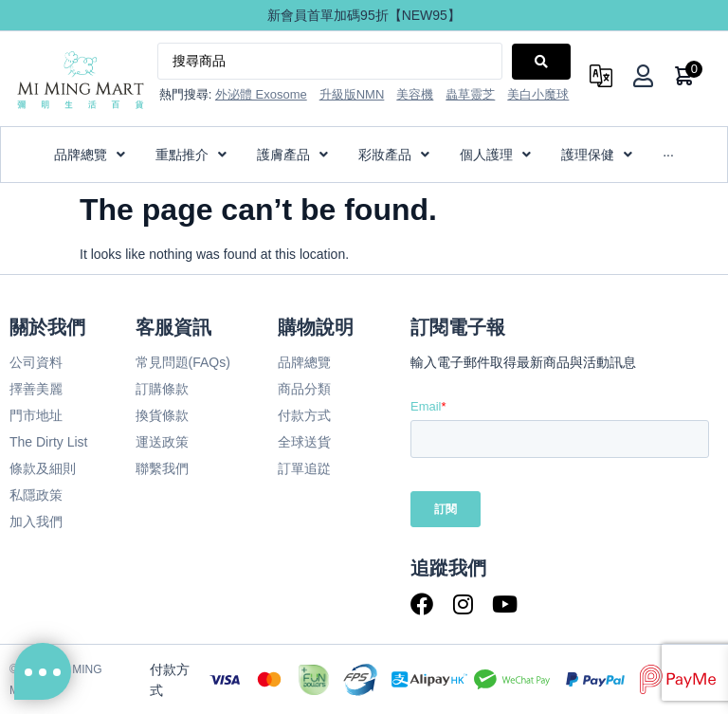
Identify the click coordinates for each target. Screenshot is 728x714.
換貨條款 (162, 415)
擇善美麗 (36, 389)
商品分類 (304, 389)
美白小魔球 (538, 94)
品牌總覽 (304, 362)
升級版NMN (352, 94)
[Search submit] (541, 62)
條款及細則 (43, 468)
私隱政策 (36, 495)
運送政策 (162, 442)
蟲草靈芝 (470, 94)
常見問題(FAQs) (183, 362)
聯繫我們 (162, 468)
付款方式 (304, 415)
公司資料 (36, 362)
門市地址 (36, 415)
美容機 (415, 94)
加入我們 (36, 522)
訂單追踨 (304, 468)
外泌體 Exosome (261, 94)
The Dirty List (48, 442)
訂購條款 (162, 389)
